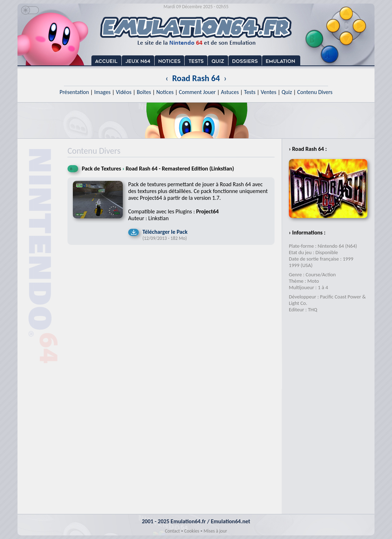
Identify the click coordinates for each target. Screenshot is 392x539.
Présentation (74, 92)
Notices (165, 92)
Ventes (268, 92)
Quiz (287, 92)
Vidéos (124, 92)
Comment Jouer (197, 92)
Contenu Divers (315, 92)
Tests (250, 92)
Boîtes (144, 92)
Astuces (230, 92)
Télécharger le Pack (165, 232)
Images (102, 92)
